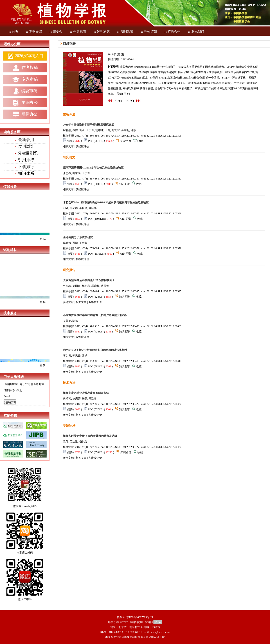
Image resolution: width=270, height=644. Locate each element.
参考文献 (68, 302)
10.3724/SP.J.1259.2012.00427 (123, 447)
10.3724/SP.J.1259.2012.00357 (123, 179)
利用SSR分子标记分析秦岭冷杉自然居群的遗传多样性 (95, 350)
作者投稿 (25, 68)
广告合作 (172, 32)
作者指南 (78, 32)
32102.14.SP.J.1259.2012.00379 (164, 248)
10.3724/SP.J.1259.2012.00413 (123, 361)
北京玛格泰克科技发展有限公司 (135, 637)
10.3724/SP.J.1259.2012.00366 (123, 213)
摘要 (70, 141)
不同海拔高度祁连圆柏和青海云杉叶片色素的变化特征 (95, 315)
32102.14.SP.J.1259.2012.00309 (164, 136)
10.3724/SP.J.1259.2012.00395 (123, 291)
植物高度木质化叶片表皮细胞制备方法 (86, 393)
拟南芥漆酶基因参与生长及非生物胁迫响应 (93, 168)
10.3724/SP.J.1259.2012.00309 (123, 136)
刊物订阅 (149, 32)
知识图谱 (126, 141)
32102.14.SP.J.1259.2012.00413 (164, 361)
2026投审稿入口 (25, 56)
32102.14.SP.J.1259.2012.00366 (164, 213)
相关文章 (68, 146)
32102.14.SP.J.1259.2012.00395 (164, 291)
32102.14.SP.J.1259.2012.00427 (164, 447)
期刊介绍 (34, 32)
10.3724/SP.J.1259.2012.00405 (123, 326)
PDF (91, 141)
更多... (44, 239)
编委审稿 (25, 91)
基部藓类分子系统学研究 (78, 237)
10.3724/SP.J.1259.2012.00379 (123, 248)
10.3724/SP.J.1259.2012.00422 (123, 404)
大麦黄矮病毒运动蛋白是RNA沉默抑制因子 (89, 280)
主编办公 (25, 103)
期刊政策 (125, 32)
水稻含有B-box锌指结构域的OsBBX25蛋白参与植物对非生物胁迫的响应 (106, 202)
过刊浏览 (101, 32)
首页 (13, 32)
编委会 (56, 32)
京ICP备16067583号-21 (140, 617)
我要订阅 (10, 402)
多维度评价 (82, 146)
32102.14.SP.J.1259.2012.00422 (164, 404)
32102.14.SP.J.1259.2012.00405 (164, 326)
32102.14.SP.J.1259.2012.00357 (164, 179)
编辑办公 (25, 114)
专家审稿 (25, 80)
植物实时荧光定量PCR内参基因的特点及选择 (90, 436)
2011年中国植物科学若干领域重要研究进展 (89, 125)
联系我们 (196, 32)
